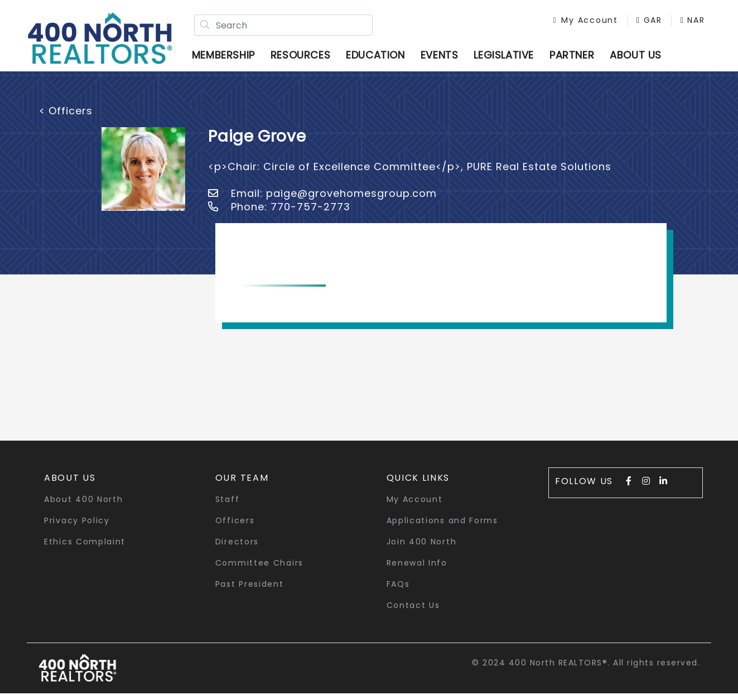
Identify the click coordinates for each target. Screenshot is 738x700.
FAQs (398, 591)
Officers (235, 527)
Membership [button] (232, 58)
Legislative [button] (512, 58)
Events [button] (448, 58)
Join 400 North (422, 548)
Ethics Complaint (85, 548)
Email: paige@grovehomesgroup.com (322, 200)
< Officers (66, 117)
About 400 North (84, 506)
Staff (228, 506)
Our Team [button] (242, 484)
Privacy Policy (77, 527)
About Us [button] (70, 484)
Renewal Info (417, 569)
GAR (633, 23)
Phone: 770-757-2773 (279, 213)
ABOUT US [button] (644, 58)
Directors (237, 548)
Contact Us (413, 612)
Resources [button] (309, 58)
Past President (250, 591)
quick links (418, 484)
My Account (569, 23)
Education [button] (384, 58)
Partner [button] (580, 58)
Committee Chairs (259, 569)
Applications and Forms (442, 527)
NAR (676, 23)
